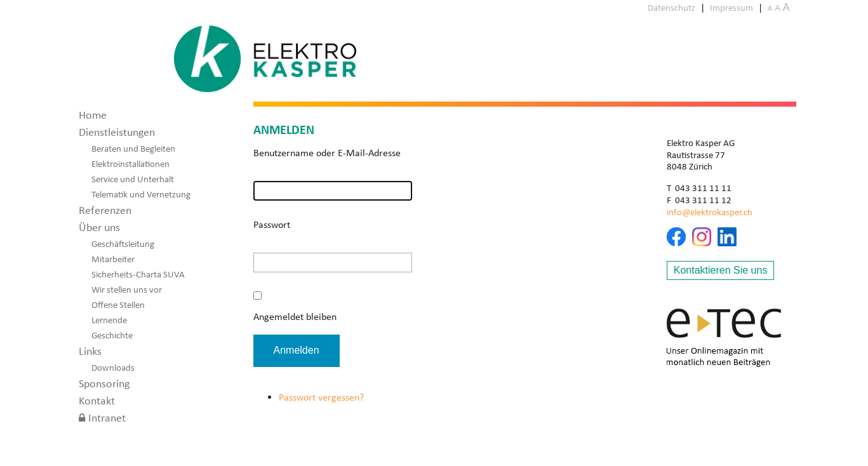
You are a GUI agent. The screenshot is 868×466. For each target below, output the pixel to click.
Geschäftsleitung (123, 244)
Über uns (99, 227)
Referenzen (105, 210)
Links (90, 351)
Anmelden (297, 350)
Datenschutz (671, 8)
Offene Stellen (118, 305)
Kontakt (97, 401)
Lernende (109, 320)
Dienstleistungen (117, 132)
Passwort (272, 224)
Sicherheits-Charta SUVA (138, 274)
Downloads (113, 368)
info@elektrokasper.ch (710, 212)
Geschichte (112, 335)
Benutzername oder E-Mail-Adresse (327, 153)
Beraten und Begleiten (133, 149)
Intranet (107, 418)
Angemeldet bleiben (295, 316)
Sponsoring (104, 383)
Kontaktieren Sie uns (721, 270)
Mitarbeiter (113, 259)
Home (93, 115)
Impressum (731, 8)
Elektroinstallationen (130, 164)
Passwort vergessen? (321, 397)
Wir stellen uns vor (127, 290)
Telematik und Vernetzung (141, 194)
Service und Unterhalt (133, 179)
